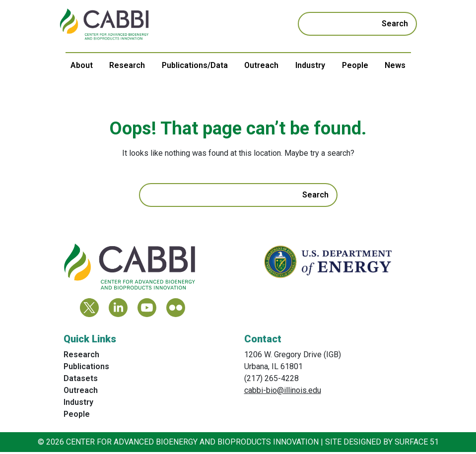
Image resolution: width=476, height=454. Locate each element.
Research (127, 65)
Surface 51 (417, 444)
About (82, 65)
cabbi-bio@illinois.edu (283, 392)
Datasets (81, 380)
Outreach (261, 65)
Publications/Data (195, 65)
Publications (86, 368)
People (355, 65)
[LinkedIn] (118, 310)
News (395, 65)
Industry (310, 65)
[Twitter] (89, 310)
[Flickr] (176, 310)
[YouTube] (147, 310)
